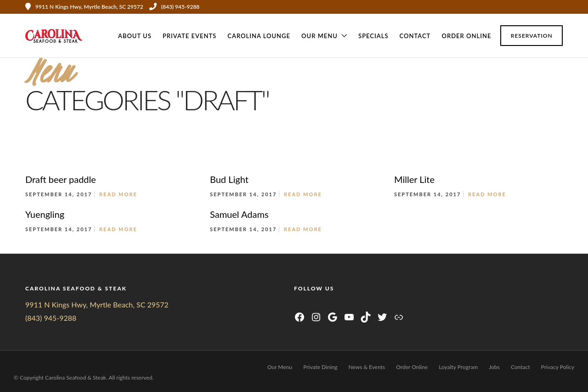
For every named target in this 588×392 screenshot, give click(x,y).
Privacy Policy (558, 367)
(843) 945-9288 (175, 7)
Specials (373, 36)
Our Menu (319, 36)
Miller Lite (414, 179)
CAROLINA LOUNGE (259, 36)
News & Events (367, 367)
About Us (135, 36)
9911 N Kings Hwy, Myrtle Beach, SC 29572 (97, 304)
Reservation (532, 36)
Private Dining (320, 367)
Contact (415, 36)
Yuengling (45, 214)
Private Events (189, 36)
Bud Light (229, 179)
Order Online (466, 36)
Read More (118, 194)
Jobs (494, 367)
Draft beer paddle (61, 179)
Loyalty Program (458, 367)
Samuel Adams (239, 214)
